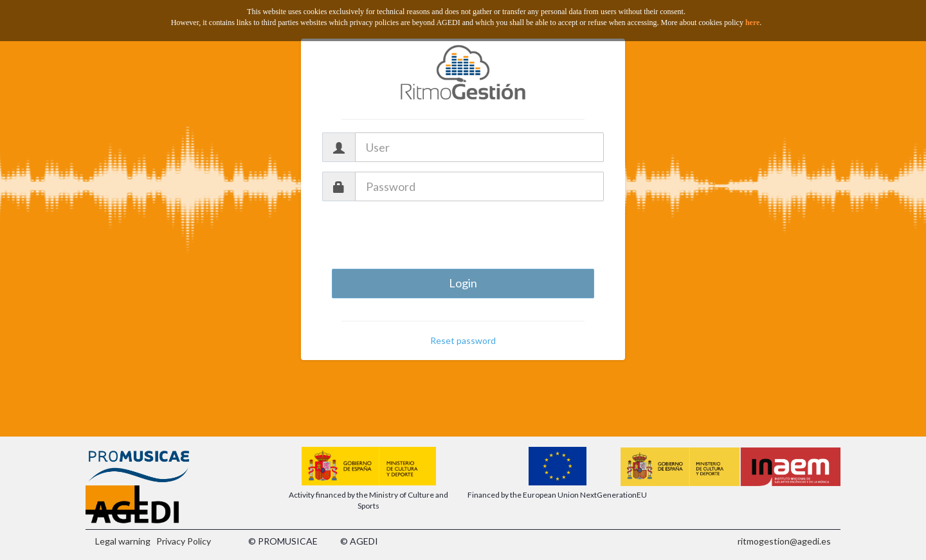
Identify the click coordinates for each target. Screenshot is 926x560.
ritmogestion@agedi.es (784, 541)
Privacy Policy (184, 541)
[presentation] (463, 236)
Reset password (463, 340)
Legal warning (123, 541)
